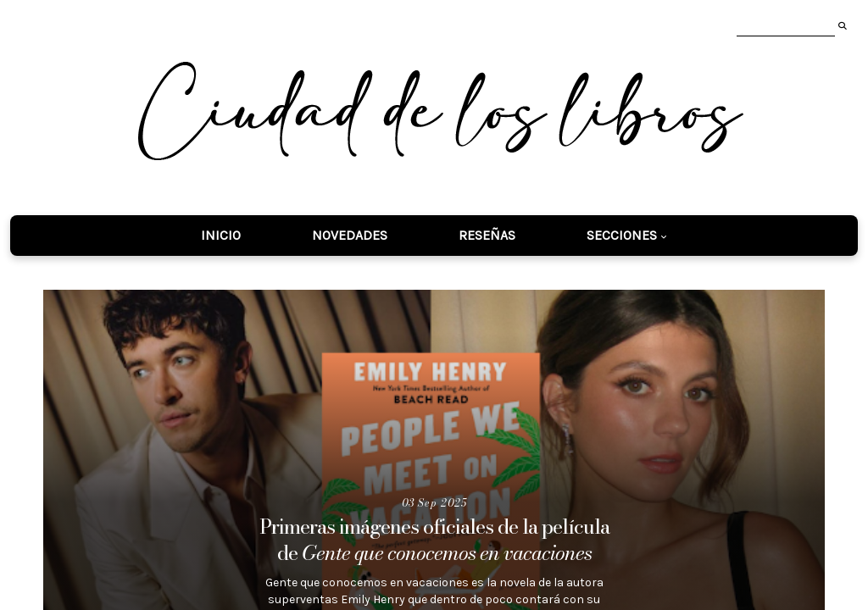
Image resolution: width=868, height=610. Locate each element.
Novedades (350, 235)
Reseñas (487, 235)
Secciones (622, 235)
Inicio (221, 235)
